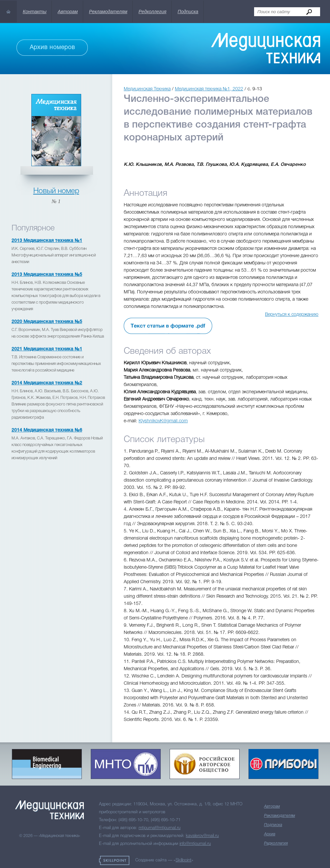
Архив (270, 834)
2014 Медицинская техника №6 (47, 430)
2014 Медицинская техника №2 (47, 383)
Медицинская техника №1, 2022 (209, 89)
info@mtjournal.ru (195, 844)
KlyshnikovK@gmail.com (163, 421)
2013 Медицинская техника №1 (47, 241)
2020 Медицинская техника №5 (47, 322)
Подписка (188, 12)
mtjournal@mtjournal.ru (160, 828)
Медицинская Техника (147, 89)
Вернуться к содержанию (292, 315)
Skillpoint (183, 860)
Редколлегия (152, 12)
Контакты (35, 12)
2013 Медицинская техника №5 (47, 275)
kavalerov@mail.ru (202, 836)
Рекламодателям (108, 12)
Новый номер (56, 191)
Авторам (68, 12)
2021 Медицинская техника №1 (47, 349)
